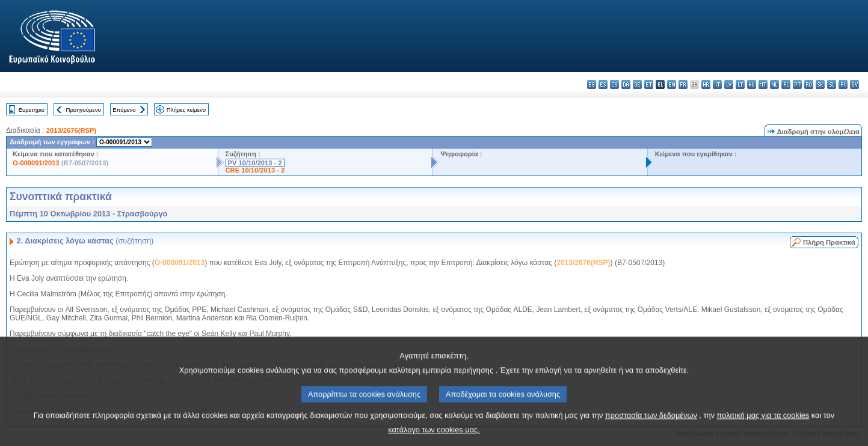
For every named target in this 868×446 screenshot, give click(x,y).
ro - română (809, 84)
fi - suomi (843, 84)
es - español (603, 84)
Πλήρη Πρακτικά (829, 242)
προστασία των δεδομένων (651, 425)
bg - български (592, 84)
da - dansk (626, 84)
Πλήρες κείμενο (186, 110)
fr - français (683, 84)
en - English (672, 84)
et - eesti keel (649, 84)
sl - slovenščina (832, 84)
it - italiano (717, 84)
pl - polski (786, 84)
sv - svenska (854, 84)
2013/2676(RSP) (71, 130)
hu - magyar (752, 84)
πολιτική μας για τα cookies (763, 425)
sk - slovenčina (820, 84)
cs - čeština (614, 84)
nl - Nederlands (774, 84)
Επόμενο (124, 110)
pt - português (797, 84)
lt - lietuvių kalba (740, 84)
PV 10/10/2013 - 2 (255, 163)
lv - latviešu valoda (729, 84)
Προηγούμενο (83, 110)
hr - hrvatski (706, 84)
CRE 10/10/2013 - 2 (255, 170)
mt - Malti (763, 84)
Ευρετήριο (32, 110)
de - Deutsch (637, 84)
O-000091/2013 (36, 163)
